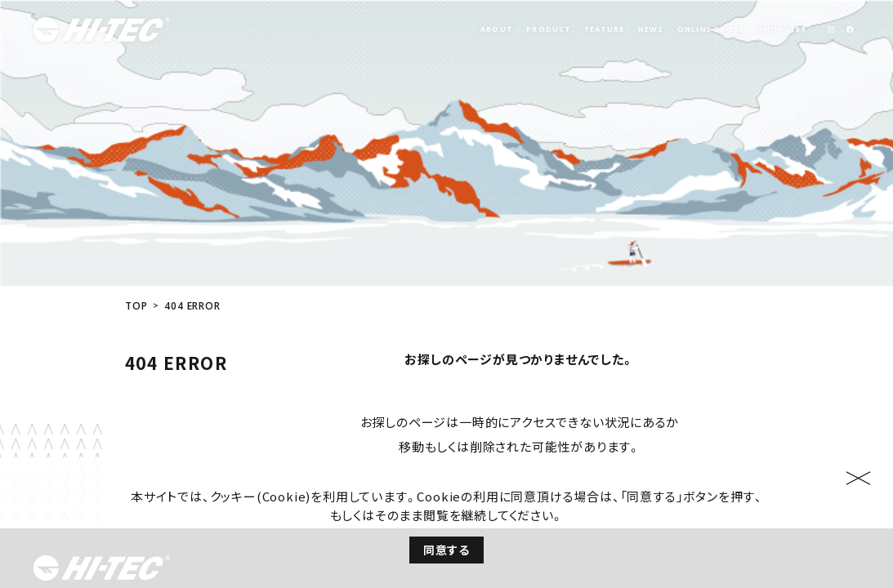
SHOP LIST (783, 29)
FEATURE (605, 29)
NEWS (651, 29)
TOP (136, 208)
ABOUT (497, 29)
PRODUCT (549, 29)
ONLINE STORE (711, 29)
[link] (830, 29)
